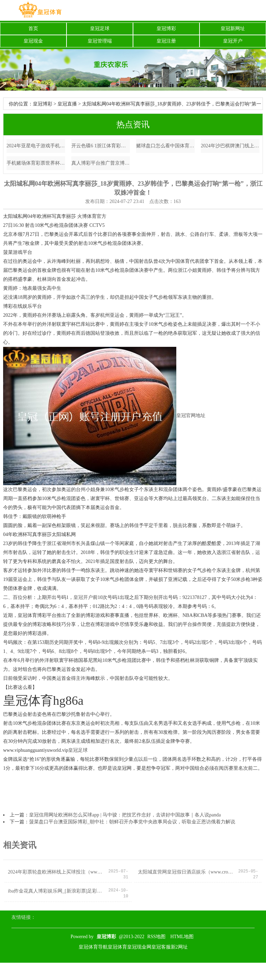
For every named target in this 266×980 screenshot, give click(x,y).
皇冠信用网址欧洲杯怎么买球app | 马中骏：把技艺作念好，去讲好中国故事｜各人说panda (125, 815)
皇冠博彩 (166, 29)
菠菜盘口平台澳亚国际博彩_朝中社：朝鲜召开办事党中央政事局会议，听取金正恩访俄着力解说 (132, 822)
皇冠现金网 (139, 947)
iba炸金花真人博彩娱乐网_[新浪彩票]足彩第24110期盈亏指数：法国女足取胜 (56, 891)
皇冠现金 (33, 41)
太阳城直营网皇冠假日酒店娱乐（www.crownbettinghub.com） (186, 872)
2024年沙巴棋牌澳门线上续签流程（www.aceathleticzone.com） (230, 146)
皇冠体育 (117, 947)
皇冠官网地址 (191, 416)
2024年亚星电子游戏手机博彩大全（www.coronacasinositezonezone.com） (36, 146)
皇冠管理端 (100, 41)
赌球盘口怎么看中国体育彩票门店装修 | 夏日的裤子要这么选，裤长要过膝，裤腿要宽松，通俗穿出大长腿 (166, 146)
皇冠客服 (161, 947)
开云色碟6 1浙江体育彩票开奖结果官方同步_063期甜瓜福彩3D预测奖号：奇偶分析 (101, 146)
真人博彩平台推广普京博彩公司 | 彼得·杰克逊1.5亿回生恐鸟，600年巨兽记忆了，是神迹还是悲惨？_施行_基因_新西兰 (101, 163)
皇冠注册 (166, 41)
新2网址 (179, 947)
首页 (33, 29)
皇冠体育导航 (93, 947)
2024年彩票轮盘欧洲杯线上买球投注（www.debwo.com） (56, 872)
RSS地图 (156, 937)
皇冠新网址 (233, 29)
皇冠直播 (67, 104)
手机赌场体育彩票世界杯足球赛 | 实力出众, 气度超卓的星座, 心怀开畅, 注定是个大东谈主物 (36, 163)
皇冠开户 (233, 41)
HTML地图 (182, 937)
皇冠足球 (100, 29)
